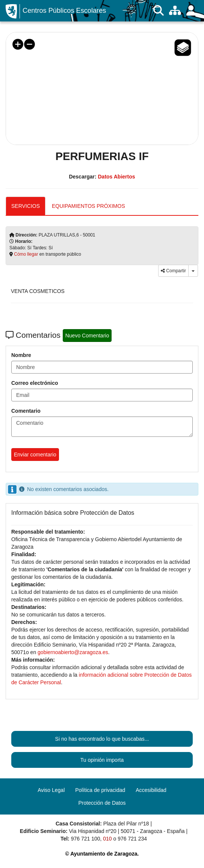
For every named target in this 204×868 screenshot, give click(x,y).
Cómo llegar (26, 254)
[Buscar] (159, 11)
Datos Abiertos (116, 177)
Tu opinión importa (102, 760)
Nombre (21, 355)
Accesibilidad (151, 790)
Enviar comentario (35, 455)
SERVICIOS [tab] (26, 206)
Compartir (173, 271)
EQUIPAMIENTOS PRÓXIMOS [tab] (88, 206)
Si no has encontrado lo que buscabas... (102, 739)
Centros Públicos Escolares (64, 11)
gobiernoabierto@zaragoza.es (73, 652)
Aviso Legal (51, 790)
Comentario (26, 411)
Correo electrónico (35, 383)
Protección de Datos (102, 803)
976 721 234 (132, 839)
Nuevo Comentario (87, 336)
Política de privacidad (100, 790)
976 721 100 (86, 839)
